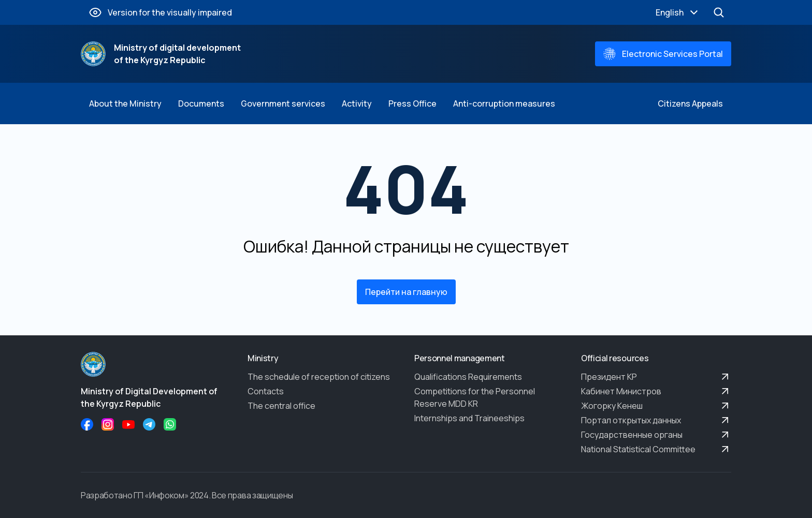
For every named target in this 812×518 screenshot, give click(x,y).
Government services (283, 103)
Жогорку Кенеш (656, 406)
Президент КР (656, 377)
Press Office (412, 103)
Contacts (266, 391)
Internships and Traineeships (469, 418)
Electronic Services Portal (663, 54)
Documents (201, 103)
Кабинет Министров (656, 391)
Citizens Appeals (690, 103)
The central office (281, 406)
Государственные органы (656, 435)
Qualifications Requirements (468, 377)
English (678, 12)
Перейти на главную (406, 292)
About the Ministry (125, 103)
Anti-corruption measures (504, 103)
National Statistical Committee (656, 449)
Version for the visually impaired (161, 12)
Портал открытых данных (656, 420)
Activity (357, 103)
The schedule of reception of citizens (319, 377)
